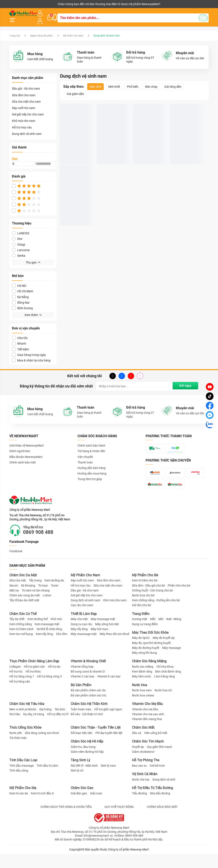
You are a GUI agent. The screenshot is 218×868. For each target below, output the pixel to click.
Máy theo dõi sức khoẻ (114, 648)
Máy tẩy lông (79, 643)
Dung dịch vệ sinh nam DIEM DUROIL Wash (114, 144)
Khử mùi (56, 633)
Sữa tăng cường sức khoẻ (42, 747)
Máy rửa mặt (79, 633)
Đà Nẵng (20, 292)
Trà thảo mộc (18, 752)
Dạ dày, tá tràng (34, 728)
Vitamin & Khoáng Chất (88, 675)
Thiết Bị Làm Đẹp (84, 628)
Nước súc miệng (143, 681)
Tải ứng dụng (64, 4)
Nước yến (16, 747)
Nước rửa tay (141, 794)
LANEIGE (21, 228)
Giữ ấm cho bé (141, 619)
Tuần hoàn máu (81, 723)
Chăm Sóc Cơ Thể (23, 628)
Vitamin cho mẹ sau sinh (148, 728)
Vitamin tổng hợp (82, 681)
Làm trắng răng (164, 690)
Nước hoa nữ (163, 704)
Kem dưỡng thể (38, 633)
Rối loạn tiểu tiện (82, 747)
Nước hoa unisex (143, 709)
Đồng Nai (21, 297)
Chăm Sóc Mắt (143, 742)
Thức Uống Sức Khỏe (25, 742)
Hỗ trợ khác (33, 686)
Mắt (153, 633)
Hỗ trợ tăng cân (20, 696)
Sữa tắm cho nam (24, 90)
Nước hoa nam (142, 704)
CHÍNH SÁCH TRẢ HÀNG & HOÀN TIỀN (66, 821)
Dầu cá (137, 747)
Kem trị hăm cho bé (145, 594)
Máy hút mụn (99, 643)
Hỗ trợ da (54, 681)
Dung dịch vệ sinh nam (27, 129)
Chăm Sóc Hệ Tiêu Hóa (27, 718)
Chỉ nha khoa (165, 681)
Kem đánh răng (142, 686)
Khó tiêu (15, 728)
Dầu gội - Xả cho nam (26, 84)
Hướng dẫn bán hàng (92, 463)
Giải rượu (96, 807)
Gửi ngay (184, 381)
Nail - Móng (174, 633)
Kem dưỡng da (54, 594)
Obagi (19, 239)
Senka (19, 250)
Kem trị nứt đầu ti (42, 807)
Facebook (16, 565)
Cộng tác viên (42, 4)
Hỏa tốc (20, 333)
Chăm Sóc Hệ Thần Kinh (89, 718)
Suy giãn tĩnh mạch (159, 761)
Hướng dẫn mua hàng (92, 468)
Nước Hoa (140, 699)
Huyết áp (138, 761)
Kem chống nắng (21, 638)
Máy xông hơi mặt (107, 638)
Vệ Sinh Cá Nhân (145, 788)
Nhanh (19, 339)
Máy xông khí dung (144, 667)
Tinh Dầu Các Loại (23, 774)
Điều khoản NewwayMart (26, 452)
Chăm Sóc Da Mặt (23, 589)
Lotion (47, 609)
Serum (14, 600)
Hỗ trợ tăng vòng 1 (22, 690)
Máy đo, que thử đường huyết (151, 657)
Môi (161, 633)
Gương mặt (140, 633)
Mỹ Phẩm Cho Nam (79, 31)
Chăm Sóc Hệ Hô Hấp (87, 755)
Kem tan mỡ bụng (21, 648)
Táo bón (60, 723)
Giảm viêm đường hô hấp (87, 766)
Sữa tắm (62, 648)
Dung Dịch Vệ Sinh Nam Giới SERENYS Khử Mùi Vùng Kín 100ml (151, 144)
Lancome (21, 245)
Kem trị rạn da (19, 807)
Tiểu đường (139, 807)
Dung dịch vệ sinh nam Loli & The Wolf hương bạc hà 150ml (77, 206)
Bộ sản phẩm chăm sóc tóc (89, 709)
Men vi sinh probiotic (23, 723)
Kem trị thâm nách (22, 643)
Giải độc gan (79, 807)
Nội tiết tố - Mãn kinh (84, 780)
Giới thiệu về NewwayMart (27, 440)
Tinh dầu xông (19, 785)
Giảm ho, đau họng (83, 761)
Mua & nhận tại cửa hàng (31, 355)
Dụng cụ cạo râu (81, 638)
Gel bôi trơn (157, 780)
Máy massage (171, 662)
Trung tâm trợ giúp (90, 474)
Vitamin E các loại (109, 690)
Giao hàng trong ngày (29, 350)
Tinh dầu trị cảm (47, 780)
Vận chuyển (85, 452)
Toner (55, 600)
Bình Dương (22, 303)
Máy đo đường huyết (146, 662)
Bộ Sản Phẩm (81, 699)
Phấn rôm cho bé (179, 600)
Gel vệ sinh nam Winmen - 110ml (183, 144)
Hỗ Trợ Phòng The (146, 774)
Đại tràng (45, 723)
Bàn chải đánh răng (168, 686)
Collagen (15, 681)
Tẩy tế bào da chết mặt (24, 614)
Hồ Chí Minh (23, 286)
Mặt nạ (14, 604)
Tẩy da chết (17, 633)
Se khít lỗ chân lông (49, 643)
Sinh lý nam (108, 780)
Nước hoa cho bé (143, 609)
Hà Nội (19, 281)
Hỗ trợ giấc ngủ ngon (108, 723)
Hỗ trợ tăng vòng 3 (49, 690)
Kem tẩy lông (44, 648)
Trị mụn (43, 600)
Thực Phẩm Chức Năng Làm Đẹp (34, 675)
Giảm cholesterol (143, 766)
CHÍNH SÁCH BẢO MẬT (162, 821)
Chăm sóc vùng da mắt (25, 609)
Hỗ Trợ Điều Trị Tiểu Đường (152, 802)
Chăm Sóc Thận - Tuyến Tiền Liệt (96, 742)
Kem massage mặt (47, 638)
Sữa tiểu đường (160, 807)
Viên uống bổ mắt (156, 747)
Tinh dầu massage (22, 780)
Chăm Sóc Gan (82, 802)
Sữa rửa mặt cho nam (26, 96)
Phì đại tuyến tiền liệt (109, 747)
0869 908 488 (42, 546)
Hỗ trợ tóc (16, 686)
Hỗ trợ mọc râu (22, 122)
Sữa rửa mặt (18, 594)
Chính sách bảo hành (91, 440)
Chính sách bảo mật (23, 457)
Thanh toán (85, 457)
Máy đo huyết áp (164, 652)
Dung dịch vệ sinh (164, 794)
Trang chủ (15, 31)
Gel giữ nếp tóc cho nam (28, 109)
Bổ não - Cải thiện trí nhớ (87, 728)
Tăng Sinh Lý (80, 774)
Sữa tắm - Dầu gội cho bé (148, 600)
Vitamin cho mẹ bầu (145, 723)
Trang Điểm (141, 628)
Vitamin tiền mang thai (147, 733)
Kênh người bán (19, 4)
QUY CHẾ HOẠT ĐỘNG (119, 821)
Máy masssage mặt (84, 648)
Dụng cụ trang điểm (145, 638)
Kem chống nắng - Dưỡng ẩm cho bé (156, 614)
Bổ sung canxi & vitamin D (88, 686)
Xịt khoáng (28, 600)
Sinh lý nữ (77, 785)
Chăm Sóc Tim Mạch (148, 755)
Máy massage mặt (103, 633)
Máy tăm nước (142, 690)
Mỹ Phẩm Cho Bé (145, 589)
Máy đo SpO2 (141, 652)
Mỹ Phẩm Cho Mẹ (23, 802)
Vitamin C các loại (82, 690)
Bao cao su (139, 780)
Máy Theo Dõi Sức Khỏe (150, 647)
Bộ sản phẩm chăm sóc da (88, 704)
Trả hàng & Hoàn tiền (91, 446)
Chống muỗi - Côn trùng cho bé (152, 604)
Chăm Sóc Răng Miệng (149, 675)
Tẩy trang (35, 594)
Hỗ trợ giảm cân (34, 681)
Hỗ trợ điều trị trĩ (58, 728)
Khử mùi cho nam (24, 116)
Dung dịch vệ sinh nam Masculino (77, 144)
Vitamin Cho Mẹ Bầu (147, 718)
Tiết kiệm (20, 344)
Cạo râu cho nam (82, 619)
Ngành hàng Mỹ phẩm (44, 31)
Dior (17, 234)
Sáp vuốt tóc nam (24, 103)
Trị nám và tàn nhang (36, 604)
